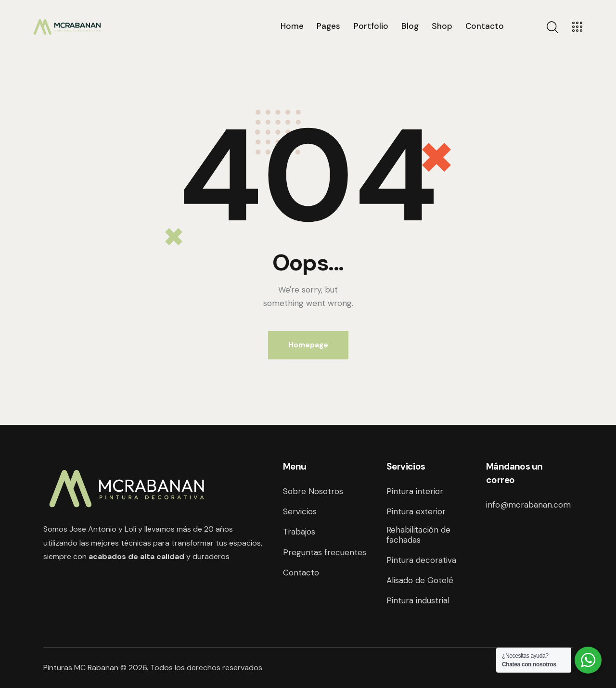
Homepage (308, 345)
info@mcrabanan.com (528, 505)
